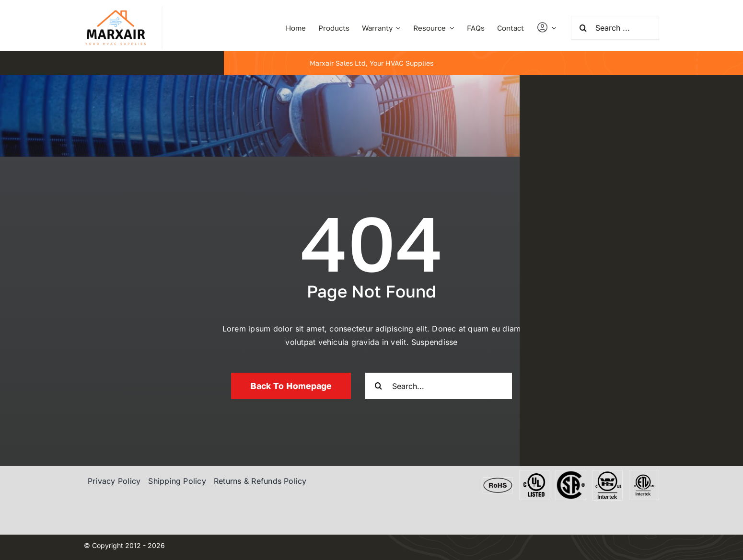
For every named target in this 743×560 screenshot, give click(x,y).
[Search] (583, 28)
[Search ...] (615, 28)
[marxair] (116, 10)
